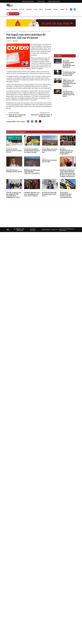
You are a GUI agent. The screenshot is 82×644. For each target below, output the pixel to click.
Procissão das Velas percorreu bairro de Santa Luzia (69, 74)
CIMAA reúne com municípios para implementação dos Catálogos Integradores (69, 83)
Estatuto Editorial (33, 230)
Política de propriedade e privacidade (67, 230)
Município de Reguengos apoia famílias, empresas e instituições (32, 172)
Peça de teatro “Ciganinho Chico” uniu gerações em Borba (68, 94)
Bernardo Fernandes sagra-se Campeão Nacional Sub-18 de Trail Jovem (69, 64)
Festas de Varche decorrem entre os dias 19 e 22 (14, 151)
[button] (8, 14)
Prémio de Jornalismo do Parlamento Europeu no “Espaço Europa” (32, 151)
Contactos (54, 230)
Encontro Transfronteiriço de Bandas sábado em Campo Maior (66, 151)
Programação (46, 230)
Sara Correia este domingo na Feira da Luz (14, 171)
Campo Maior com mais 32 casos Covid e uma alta (50, 151)
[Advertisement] (27, 213)
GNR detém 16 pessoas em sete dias (49, 161)
